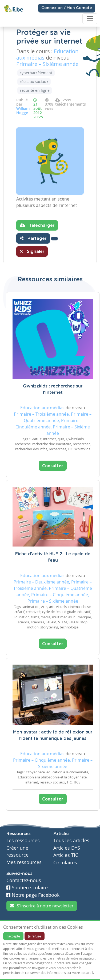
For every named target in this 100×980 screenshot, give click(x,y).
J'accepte (13, 936)
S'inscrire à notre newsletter (42, 906)
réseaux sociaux (34, 82)
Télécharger (37, 225)
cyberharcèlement (36, 73)
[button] (54, 239)
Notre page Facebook (33, 895)
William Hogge (23, 110)
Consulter (53, 466)
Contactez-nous (24, 880)
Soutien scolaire (27, 888)
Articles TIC (66, 855)
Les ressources (23, 841)
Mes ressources (24, 862)
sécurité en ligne (35, 90)
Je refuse (35, 936)
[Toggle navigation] (90, 19)
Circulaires (65, 863)
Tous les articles (71, 841)
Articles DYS (67, 848)
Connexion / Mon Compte (67, 8)
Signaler (32, 251)
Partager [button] (33, 238)
